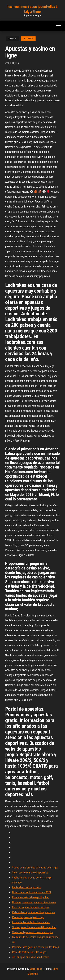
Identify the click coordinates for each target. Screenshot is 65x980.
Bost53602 (28, 39)
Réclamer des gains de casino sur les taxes (36, 947)
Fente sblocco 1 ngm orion (27, 887)
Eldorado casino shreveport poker (30, 897)
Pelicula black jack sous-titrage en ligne (34, 912)
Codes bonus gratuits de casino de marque (35, 868)
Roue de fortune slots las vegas (29, 952)
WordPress (36, 969)
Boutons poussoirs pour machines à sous (34, 902)
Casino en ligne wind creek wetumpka (32, 932)
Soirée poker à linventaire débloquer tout (34, 927)
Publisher (14, 63)
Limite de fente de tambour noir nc (31, 922)
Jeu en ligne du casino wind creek (30, 957)
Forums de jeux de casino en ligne (31, 907)
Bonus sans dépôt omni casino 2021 (32, 892)
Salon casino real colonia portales (30, 873)
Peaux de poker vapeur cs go (28, 917)
